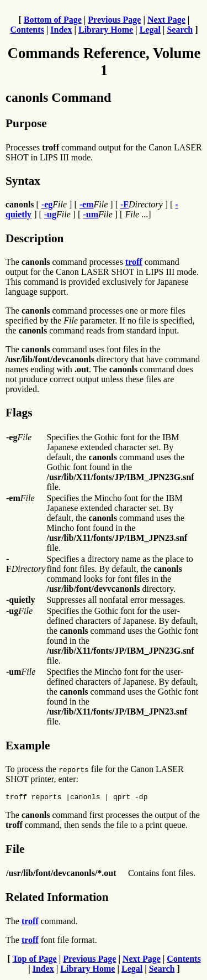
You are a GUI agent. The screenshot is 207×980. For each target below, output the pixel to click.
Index (61, 30)
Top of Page (34, 960)
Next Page (166, 20)
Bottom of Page (53, 20)
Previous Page (114, 20)
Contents (27, 30)
